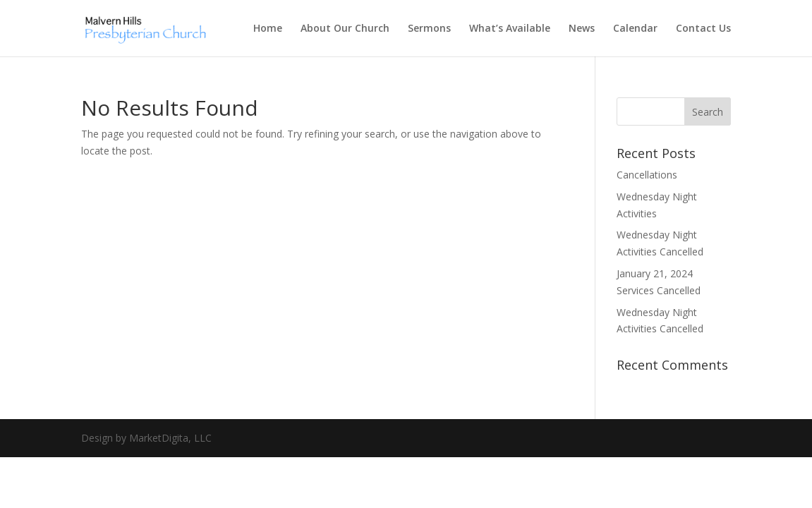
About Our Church (345, 29)
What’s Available (510, 29)
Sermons (429, 29)
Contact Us (703, 29)
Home (268, 29)
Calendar (635, 29)
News (582, 29)
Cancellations (647, 175)
